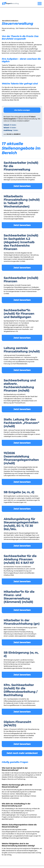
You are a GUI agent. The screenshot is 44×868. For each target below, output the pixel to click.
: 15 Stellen (10, 125)
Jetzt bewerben (22, 186)
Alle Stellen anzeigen (22, 110)
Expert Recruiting (12, 117)
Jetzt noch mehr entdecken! (22, 753)
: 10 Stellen (10, 128)
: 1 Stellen (11, 130)
